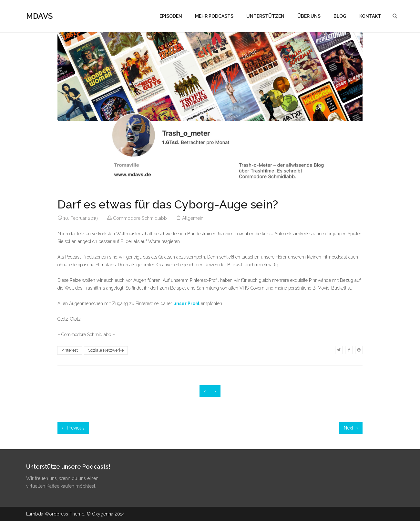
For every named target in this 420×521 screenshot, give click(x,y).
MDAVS (39, 16)
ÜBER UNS (309, 16)
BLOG (340, 16)
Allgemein (193, 218)
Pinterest (70, 350)
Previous (73, 428)
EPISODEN (171, 16)
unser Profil (186, 303)
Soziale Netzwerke (106, 350)
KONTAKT (370, 16)
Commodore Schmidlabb (140, 218)
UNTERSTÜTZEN (265, 16)
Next (351, 428)
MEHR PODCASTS (214, 16)
